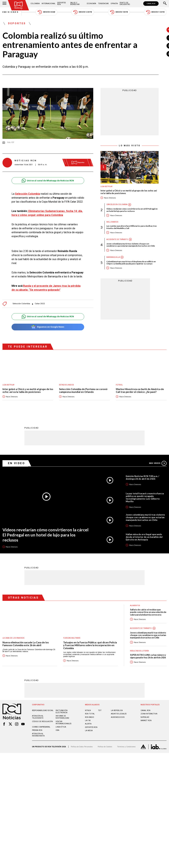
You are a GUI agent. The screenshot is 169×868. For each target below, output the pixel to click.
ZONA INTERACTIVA (149, 717)
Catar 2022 (40, 307)
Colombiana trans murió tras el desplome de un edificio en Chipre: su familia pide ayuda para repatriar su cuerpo (123, 263)
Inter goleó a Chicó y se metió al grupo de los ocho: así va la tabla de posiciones (120, 192)
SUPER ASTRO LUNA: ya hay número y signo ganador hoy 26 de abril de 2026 (148, 659)
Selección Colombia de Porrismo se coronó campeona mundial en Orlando (83, 394)
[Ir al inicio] (18, 5)
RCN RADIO (90, 720)
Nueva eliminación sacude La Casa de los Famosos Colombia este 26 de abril (26, 647)
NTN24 (88, 714)
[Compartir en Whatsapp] (161, 54)
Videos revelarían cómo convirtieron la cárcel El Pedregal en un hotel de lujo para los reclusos (124, 210)
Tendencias (103, 4)
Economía (91, 4)
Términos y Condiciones (126, 750)
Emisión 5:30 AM (46, 12)
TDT (100, 714)
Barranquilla (105, 257)
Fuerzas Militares (72, 641)
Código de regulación (42, 725)
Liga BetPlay (98, 187)
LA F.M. (88, 724)
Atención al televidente (38, 720)
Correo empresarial (41, 730)
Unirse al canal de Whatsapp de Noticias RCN (44, 176)
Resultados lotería (139, 654)
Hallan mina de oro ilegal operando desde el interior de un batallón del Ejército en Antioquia (144, 540)
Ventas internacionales (63, 726)
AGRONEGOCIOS (118, 720)
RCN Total (90, 717)
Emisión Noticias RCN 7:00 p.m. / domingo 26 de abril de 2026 (142, 481)
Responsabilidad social (43, 714)
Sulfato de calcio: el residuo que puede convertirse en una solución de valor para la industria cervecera (148, 616)
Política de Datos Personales (82, 750)
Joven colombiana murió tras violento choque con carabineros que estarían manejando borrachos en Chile (122, 245)
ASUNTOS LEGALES (119, 717)
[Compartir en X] (161, 46)
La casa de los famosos (13, 641)
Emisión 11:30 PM (155, 12)
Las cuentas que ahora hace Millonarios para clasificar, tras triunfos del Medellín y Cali (123, 227)
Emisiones (11, 12)
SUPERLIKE (145, 720)
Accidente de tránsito (109, 239)
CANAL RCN (151, 4)
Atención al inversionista (38, 738)
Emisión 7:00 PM (119, 12)
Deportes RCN (61, 4)
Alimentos (135, 609)
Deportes (17, 24)
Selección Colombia (21, 307)
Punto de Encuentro (125, 4)
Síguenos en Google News (44, 330)
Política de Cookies (105, 750)
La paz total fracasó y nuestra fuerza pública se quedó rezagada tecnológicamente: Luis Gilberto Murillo (145, 501)
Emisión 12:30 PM (83, 12)
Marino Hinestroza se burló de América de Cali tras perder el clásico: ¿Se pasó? (140, 394)
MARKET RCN (146, 724)
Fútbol (119, 388)
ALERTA (88, 727)
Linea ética (61, 730)
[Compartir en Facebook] (161, 38)
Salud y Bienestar (75, 4)
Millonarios (104, 222)
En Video (17, 466)
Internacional (49, 4)
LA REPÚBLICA (117, 714)
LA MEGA (89, 734)
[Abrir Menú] (4, 4)
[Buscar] (165, 4)
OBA (57, 734)
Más (158, 467)
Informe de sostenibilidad (62, 720)
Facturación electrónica (62, 715)
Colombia (35, 4)
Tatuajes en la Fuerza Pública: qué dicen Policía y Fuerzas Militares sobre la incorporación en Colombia (90, 648)
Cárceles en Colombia (109, 204)
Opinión (114, 4)
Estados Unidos (66, 388)
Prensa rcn (37, 734)
